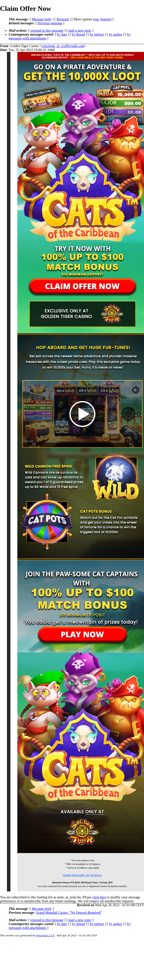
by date (62, 34)
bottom (105, 19)
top (97, 19)
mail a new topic (80, 31)
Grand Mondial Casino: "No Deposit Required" (69, 913)
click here (99, 897)
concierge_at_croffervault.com (63, 46)
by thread (79, 34)
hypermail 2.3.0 (45, 935)
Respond (63, 19)
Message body (42, 19)
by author (115, 34)
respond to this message (47, 31)
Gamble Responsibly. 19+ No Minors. (82, 875)
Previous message (50, 23)
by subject (97, 34)
